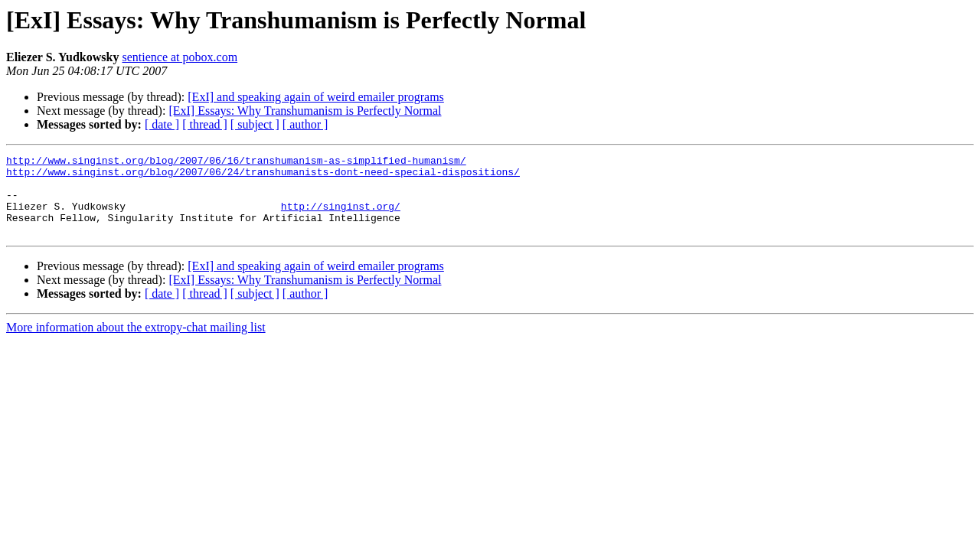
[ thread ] (205, 124)
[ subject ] (255, 124)
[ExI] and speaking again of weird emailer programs (316, 97)
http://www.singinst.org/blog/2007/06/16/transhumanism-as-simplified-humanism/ (236, 162)
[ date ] (162, 124)
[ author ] (305, 124)
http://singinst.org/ (341, 217)
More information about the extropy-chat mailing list (136, 343)
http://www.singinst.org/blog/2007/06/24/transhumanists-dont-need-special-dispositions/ (263, 176)
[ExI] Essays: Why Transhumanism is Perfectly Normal (305, 111)
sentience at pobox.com (180, 57)
